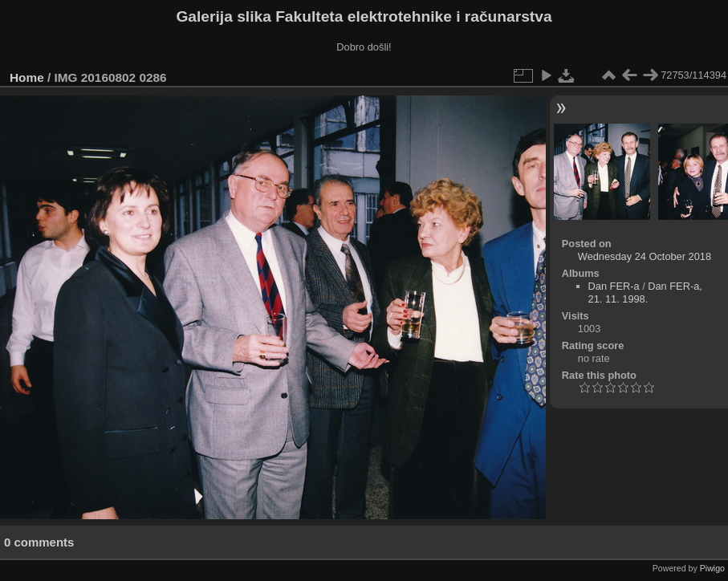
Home (27, 77)
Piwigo (712, 568)
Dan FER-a (614, 286)
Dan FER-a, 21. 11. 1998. (645, 293)
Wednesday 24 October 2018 (645, 256)
